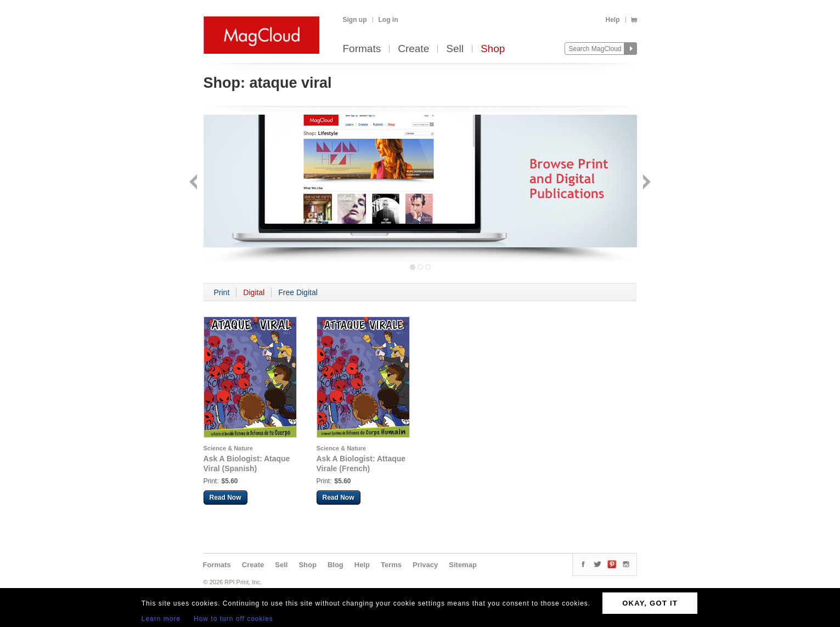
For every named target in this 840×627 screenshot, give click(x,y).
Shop (493, 49)
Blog (336, 565)
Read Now (225, 498)
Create (413, 49)
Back (195, 183)
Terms (391, 565)
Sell (455, 49)
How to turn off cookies (233, 619)
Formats (362, 49)
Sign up (355, 20)
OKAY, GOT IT (650, 603)
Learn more (161, 619)
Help (612, 20)
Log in (388, 20)
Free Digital (298, 292)
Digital (254, 292)
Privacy (425, 565)
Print (222, 292)
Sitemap (463, 565)
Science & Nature (228, 448)
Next (645, 183)
